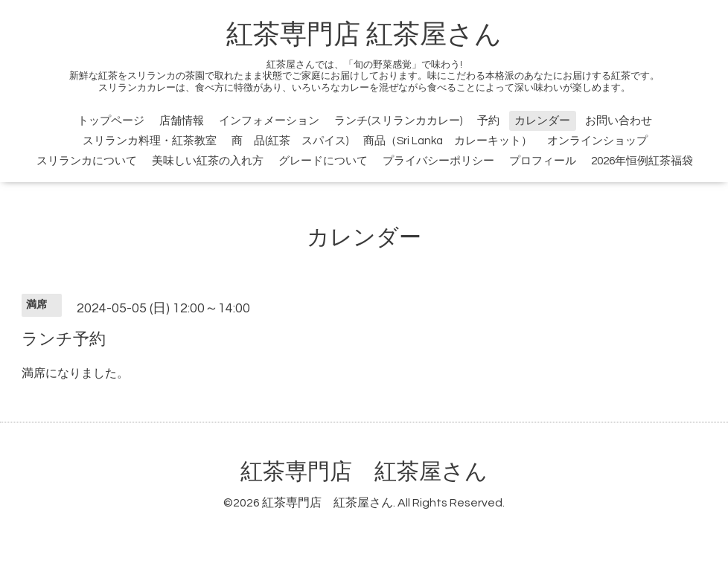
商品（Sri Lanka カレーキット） (448, 141)
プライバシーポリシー (438, 161)
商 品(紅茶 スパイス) (290, 141)
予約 (488, 121)
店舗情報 (182, 121)
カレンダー (542, 121)
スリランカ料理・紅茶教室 (150, 141)
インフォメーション (269, 121)
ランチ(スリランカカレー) (398, 121)
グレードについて (323, 161)
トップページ (111, 121)
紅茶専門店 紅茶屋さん (364, 35)
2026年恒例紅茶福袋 (642, 161)
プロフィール (543, 161)
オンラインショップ (597, 141)
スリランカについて (87, 161)
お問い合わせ (619, 121)
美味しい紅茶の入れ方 (208, 161)
